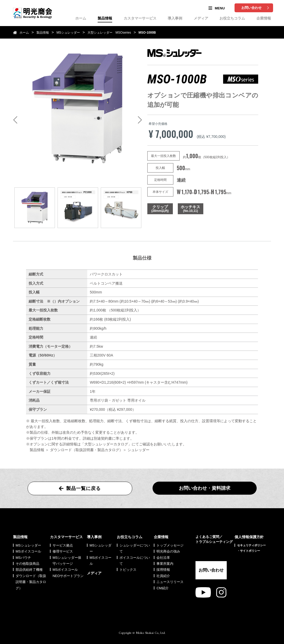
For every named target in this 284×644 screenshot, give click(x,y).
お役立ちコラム (232, 18)
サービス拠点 (63, 545)
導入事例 (175, 18)
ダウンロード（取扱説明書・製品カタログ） (31, 582)
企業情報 (264, 18)
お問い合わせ (251, 8)
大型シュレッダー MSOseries (109, 33)
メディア (201, 18)
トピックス (128, 570)
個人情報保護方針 (249, 537)
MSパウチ (23, 558)
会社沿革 (163, 558)
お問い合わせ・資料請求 (205, 488)
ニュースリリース (170, 582)
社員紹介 (163, 576)
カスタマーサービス (140, 18)
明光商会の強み (168, 551)
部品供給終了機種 (29, 570)
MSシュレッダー (68, 33)
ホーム (81, 18)
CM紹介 (162, 588)
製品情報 (105, 18)
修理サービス (63, 551)
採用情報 (163, 570)
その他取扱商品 (27, 564)
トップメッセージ (170, 545)
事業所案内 (165, 564)
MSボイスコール (28, 551)
